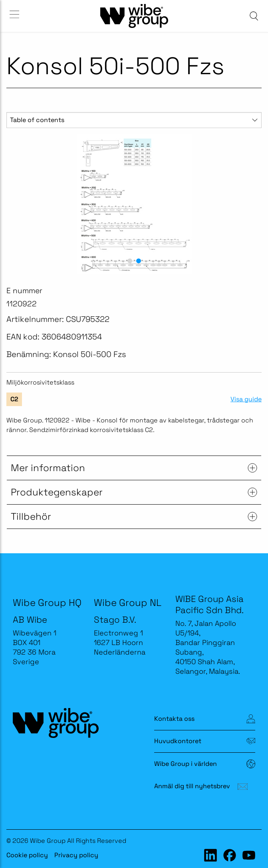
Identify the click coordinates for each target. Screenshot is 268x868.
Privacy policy (76, 855)
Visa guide (246, 399)
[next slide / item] (253, 204)
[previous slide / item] (15, 204)
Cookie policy (27, 855)
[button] (130, 261)
